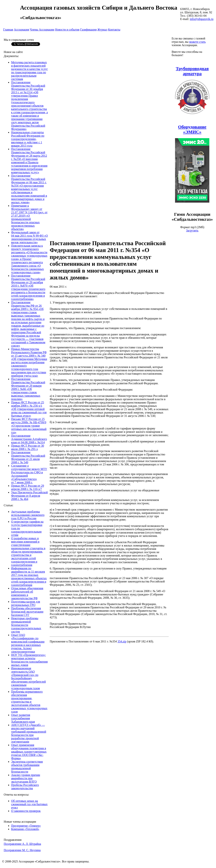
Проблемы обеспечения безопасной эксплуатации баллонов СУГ (27, 612)
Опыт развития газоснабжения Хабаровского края (23, 718)
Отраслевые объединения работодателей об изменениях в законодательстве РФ (27, 593)
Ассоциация (22, 30)
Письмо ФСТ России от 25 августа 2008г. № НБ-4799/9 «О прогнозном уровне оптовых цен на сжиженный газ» (29, 426)
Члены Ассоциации (42, 30)
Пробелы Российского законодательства (25, 787)
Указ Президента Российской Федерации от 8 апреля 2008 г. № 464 (29, 496)
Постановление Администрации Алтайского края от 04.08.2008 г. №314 (29, 439)
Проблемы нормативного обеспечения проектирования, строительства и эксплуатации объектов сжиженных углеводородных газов (29, 702)
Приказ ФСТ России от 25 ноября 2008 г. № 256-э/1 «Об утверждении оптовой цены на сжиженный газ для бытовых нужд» (29, 409)
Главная (8, 30)
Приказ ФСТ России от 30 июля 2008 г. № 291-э (28, 447)
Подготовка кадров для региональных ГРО (26, 603)
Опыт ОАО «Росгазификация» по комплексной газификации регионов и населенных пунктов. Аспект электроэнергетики (28, 643)
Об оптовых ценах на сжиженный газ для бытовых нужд (29, 804)
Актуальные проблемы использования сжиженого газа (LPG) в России (28, 515)
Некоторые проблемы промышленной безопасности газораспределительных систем (26, 625)
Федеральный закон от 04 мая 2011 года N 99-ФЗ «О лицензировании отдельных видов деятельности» (29, 237)
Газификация (88, 30)
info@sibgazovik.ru (202, 19)
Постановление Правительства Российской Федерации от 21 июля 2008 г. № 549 (28, 457)
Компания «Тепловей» (25, 829)
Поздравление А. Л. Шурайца (22, 844)
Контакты (114, 30)
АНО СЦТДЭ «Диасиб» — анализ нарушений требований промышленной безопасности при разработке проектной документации (29, 733)
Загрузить (192, 230)
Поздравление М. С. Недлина (22, 850)
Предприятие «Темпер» (26, 826)
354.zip (122, 641)
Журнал (102, 30)
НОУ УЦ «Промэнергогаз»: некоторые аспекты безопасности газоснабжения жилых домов (29, 660)
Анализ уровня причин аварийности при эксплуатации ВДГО (26, 778)
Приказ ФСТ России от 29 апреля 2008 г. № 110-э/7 (28, 487)
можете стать (197, 42)
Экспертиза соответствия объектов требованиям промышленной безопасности (27, 767)
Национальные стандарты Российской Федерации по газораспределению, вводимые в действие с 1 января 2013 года (28, 139)
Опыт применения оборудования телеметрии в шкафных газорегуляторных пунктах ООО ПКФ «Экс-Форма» (29, 752)
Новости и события (67, 30)
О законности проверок (26, 811)
